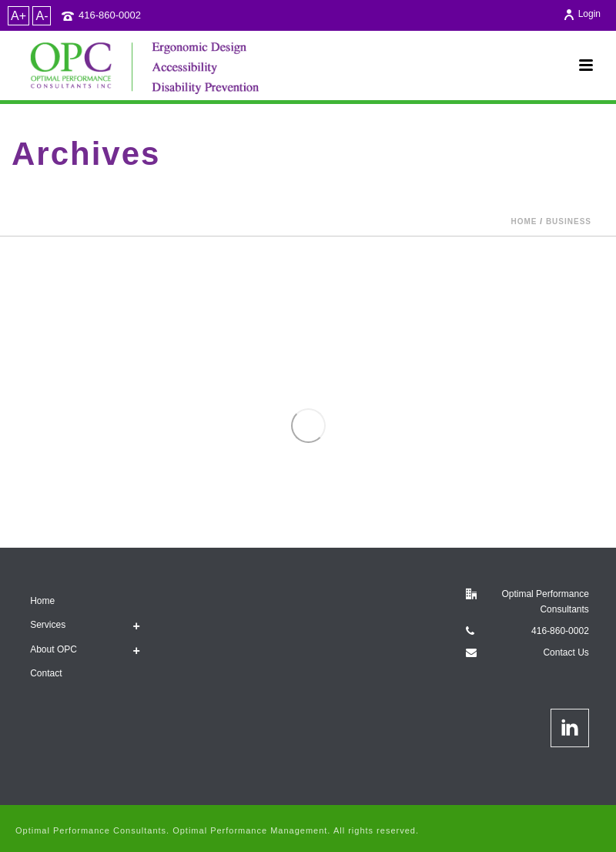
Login (582, 14)
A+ (18, 16)
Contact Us (566, 652)
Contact (46, 673)
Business (569, 221)
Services (48, 625)
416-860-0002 (110, 15)
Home (524, 221)
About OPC (54, 649)
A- (42, 16)
